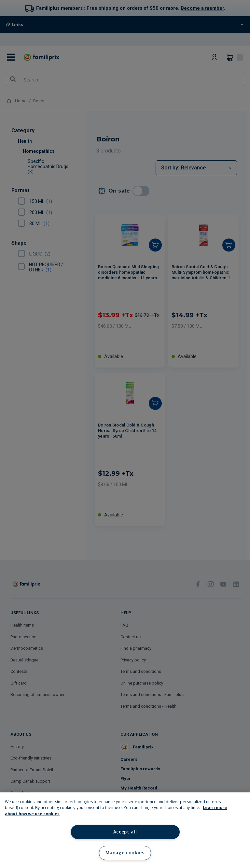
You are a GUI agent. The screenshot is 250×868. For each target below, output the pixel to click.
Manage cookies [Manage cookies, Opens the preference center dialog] (125, 853)
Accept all (125, 832)
